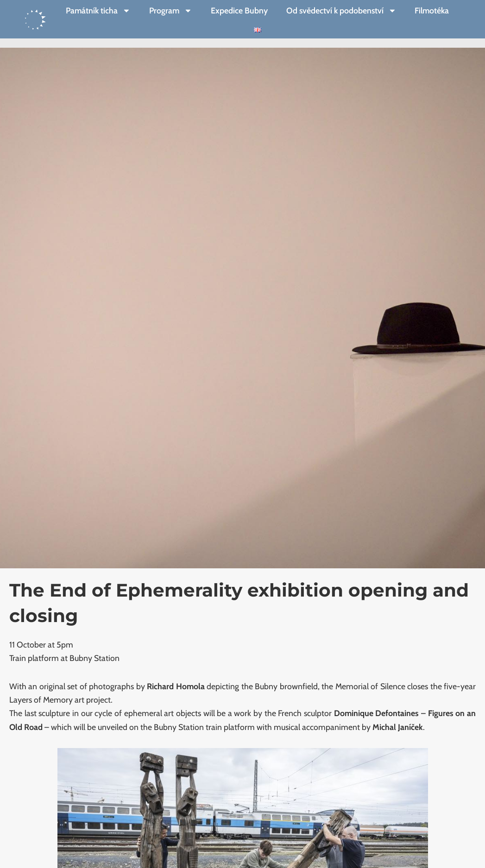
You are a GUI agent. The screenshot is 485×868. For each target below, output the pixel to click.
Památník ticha (98, 11)
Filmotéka (432, 10)
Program (171, 11)
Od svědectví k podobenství (341, 11)
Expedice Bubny (239, 10)
